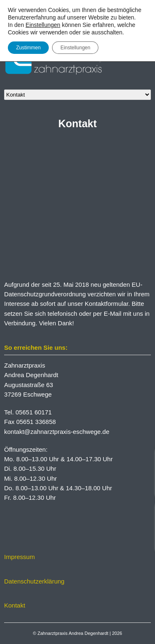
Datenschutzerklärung (34, 581)
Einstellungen (43, 25)
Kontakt (15, 605)
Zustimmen (28, 48)
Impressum (19, 557)
